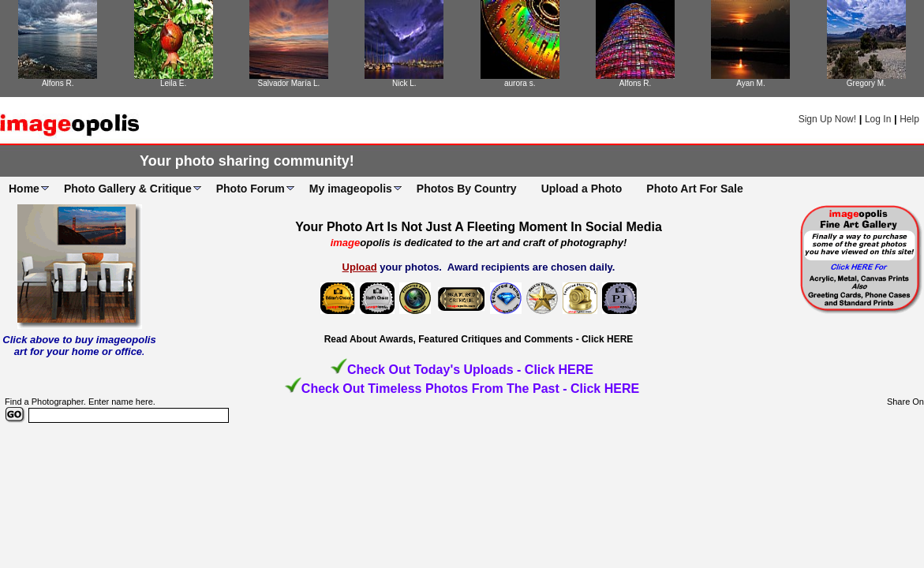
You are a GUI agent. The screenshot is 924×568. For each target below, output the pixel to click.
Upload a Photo (582, 189)
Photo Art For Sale (694, 189)
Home (24, 189)
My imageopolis (351, 189)
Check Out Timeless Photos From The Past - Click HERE (470, 389)
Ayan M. (751, 83)
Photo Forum (251, 189)
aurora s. (520, 83)
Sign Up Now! (827, 119)
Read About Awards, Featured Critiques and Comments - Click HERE (479, 339)
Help (909, 119)
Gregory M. (866, 83)
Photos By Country (467, 189)
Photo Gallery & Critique (128, 189)
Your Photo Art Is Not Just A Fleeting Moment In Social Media (479, 227)
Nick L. (404, 83)
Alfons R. (58, 83)
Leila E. (173, 83)
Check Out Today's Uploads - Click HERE (470, 370)
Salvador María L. (288, 83)
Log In (878, 119)
